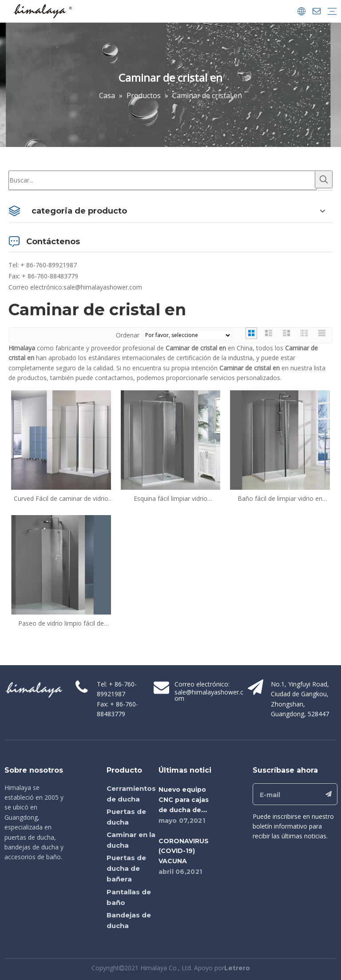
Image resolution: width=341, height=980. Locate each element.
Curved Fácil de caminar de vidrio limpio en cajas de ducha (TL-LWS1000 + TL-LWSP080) (61, 499)
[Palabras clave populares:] (324, 179)
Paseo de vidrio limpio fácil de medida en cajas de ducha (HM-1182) (61, 623)
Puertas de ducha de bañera (126, 868)
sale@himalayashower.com (103, 287)
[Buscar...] (163, 180)
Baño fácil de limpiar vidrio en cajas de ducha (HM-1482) (280, 499)
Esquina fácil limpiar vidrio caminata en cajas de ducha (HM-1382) (170, 499)
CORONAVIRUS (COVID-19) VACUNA (184, 851)
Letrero (237, 968)
